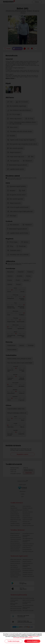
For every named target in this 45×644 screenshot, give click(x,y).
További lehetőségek (14, 641)
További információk (33, 636)
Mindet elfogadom (32, 641)
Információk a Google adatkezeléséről (23, 638)
